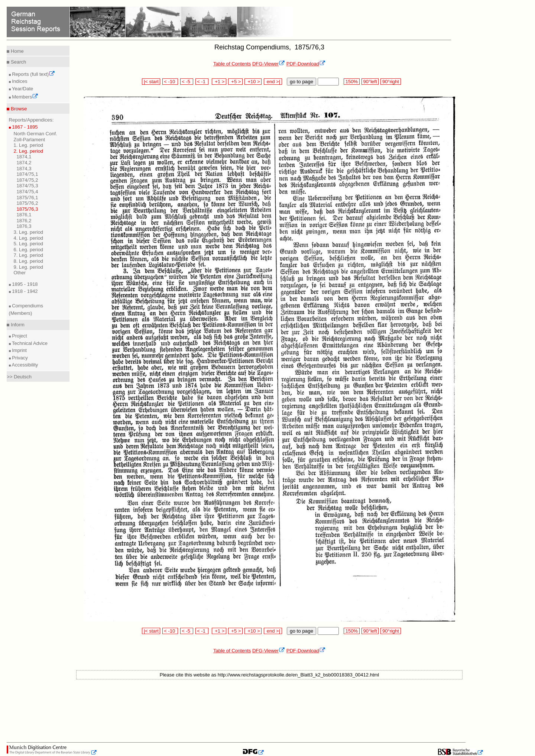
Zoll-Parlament (30, 140)
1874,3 (24, 169)
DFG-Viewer (269, 64)
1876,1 (24, 215)
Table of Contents (232, 64)
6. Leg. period (29, 250)
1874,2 (24, 163)
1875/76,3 (27, 209)
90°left (370, 82)
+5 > (235, 82)
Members (25, 97)
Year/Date (22, 89)
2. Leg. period (29, 151)
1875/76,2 (27, 203)
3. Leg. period (29, 232)
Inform (17, 325)
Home (16, 51)
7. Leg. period (29, 255)
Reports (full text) (33, 74)
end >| (273, 82)
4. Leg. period (29, 238)
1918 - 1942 (24, 291)
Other (20, 273)
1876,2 (24, 221)
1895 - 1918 (24, 284)
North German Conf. (35, 134)
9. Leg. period (29, 267)
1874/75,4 (27, 192)
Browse (18, 109)
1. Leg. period (29, 145)
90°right (390, 82)
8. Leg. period (29, 261)
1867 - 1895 (24, 127)
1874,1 (24, 157)
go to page (301, 82)
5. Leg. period (29, 244)
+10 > (253, 82)
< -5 (187, 82)
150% (351, 82)
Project (19, 336)
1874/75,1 (27, 174)
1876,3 (24, 226)
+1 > (219, 82)
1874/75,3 (27, 186)
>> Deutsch (19, 377)
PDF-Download (306, 64)
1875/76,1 (27, 198)
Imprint (19, 350)
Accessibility (25, 365)
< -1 (202, 82)
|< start (151, 82)
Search (18, 62)
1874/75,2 (27, 180)
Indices (19, 81)
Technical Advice (29, 343)
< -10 (170, 82)
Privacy (19, 358)
